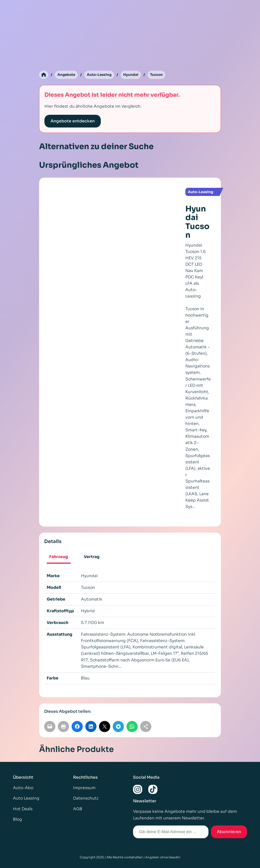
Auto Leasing (26, 799)
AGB (78, 809)
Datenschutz (86, 799)
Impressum (84, 788)
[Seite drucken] (63, 727)
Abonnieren (229, 832)
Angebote (67, 75)
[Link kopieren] (146, 727)
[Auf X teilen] (105, 727)
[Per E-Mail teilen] (50, 727)
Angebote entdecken (73, 121)
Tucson (159, 75)
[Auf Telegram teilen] (118, 727)
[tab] (59, 558)
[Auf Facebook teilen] (77, 727)
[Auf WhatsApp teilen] (132, 727)
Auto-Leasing (101, 75)
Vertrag (92, 557)
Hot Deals (23, 809)
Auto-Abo (23, 788)
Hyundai (133, 75)
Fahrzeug (59, 557)
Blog (18, 819)
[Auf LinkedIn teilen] (91, 727)
